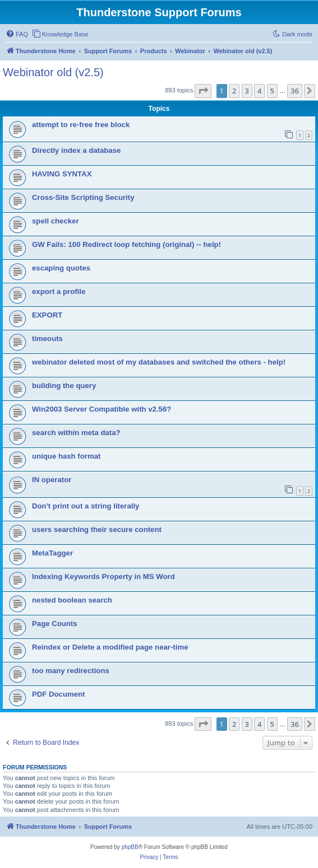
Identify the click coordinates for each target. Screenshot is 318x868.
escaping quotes (61, 268)
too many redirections (71, 671)
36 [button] (295, 91)
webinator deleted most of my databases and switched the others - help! (159, 362)
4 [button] (259, 91)
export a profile (59, 291)
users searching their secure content (97, 529)
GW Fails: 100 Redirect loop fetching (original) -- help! (126, 244)
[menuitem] (17, 34)
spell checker (56, 221)
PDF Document (59, 694)
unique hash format (66, 456)
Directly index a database (76, 150)
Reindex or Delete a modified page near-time (110, 647)
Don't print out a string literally (86, 506)
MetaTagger (52, 553)
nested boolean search (72, 600)
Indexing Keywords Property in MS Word (103, 577)
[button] (203, 91)
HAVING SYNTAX (62, 174)
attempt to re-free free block (81, 125)
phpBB (130, 847)
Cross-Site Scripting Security (83, 197)
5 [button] (272, 91)
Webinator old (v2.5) (53, 72)
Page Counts (55, 624)
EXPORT (47, 315)
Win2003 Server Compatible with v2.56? (102, 409)
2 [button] (234, 91)
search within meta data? (76, 433)
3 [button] (247, 91)
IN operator (52, 480)
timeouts (47, 339)
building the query (64, 386)
